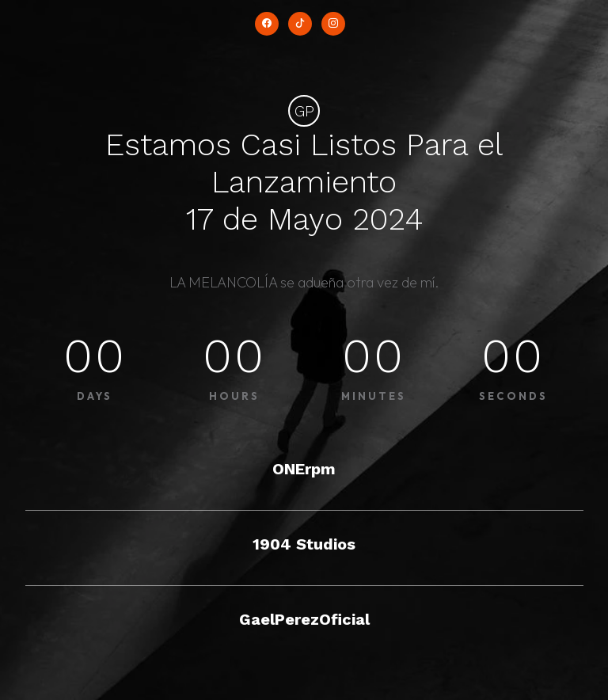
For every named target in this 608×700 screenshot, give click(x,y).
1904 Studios (304, 544)
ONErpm (304, 469)
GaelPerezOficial (304, 619)
